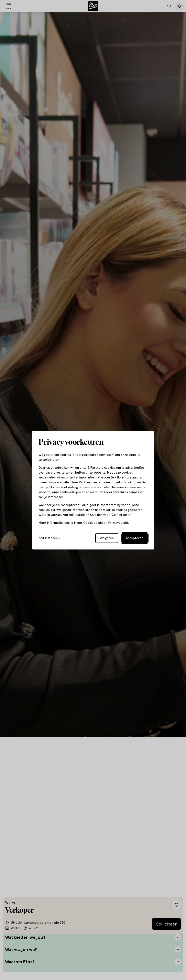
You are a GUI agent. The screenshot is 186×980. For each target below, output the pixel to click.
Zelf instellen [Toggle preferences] (48, 538)
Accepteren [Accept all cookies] (135, 538)
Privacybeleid (118, 523)
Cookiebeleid (93, 523)
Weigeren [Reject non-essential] (107, 538)
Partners (97, 468)
